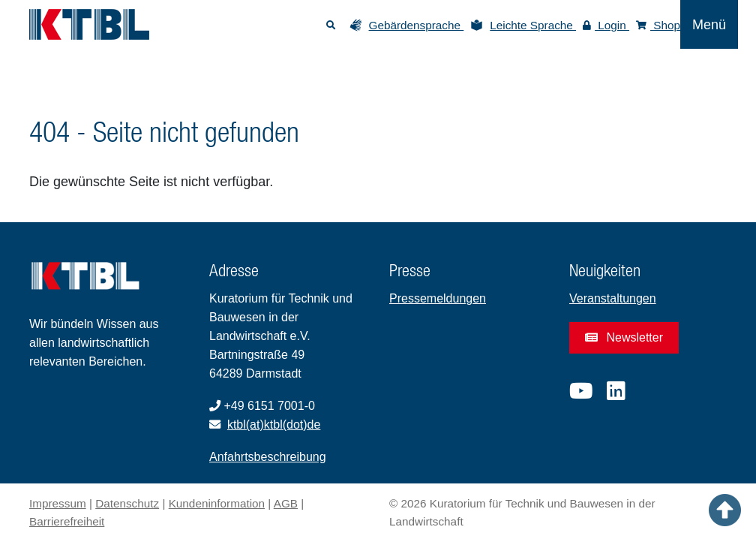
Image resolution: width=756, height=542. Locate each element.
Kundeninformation (217, 503)
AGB (286, 503)
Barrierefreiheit (67, 521)
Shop (658, 25)
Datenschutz (127, 503)
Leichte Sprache (533, 25)
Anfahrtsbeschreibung (268, 457)
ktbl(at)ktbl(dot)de (274, 425)
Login (606, 25)
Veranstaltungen (613, 298)
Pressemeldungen (438, 298)
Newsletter (624, 337)
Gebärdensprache (417, 25)
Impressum (58, 503)
